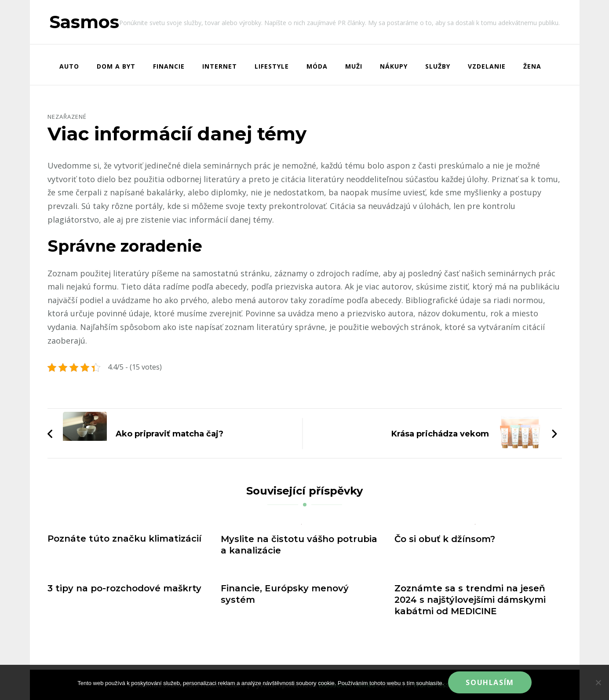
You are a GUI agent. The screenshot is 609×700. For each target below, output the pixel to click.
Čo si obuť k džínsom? (445, 539)
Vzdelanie (487, 66)
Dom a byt (116, 66)
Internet (220, 66)
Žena (532, 66)
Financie (169, 66)
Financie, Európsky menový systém (285, 594)
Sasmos (84, 22)
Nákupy (394, 66)
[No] (598, 682)
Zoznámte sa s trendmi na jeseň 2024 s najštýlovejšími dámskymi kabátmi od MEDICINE (470, 600)
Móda (317, 66)
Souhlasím (490, 682)
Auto (69, 66)
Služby (438, 66)
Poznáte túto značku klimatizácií (124, 539)
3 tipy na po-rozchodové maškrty (124, 588)
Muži (354, 66)
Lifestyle (272, 66)
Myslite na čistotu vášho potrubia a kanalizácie (299, 545)
